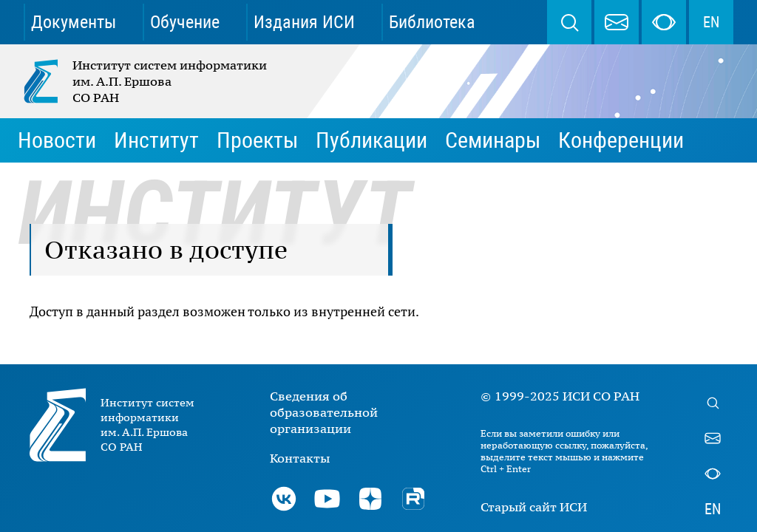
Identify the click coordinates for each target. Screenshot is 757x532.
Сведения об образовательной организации (324, 412)
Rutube (413, 499)
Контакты (300, 458)
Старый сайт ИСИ (534, 507)
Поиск (569, 22)
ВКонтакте (284, 499)
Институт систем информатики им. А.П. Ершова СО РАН (146, 81)
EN (711, 22)
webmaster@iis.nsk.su (617, 22)
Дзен (370, 499)
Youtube (327, 499)
